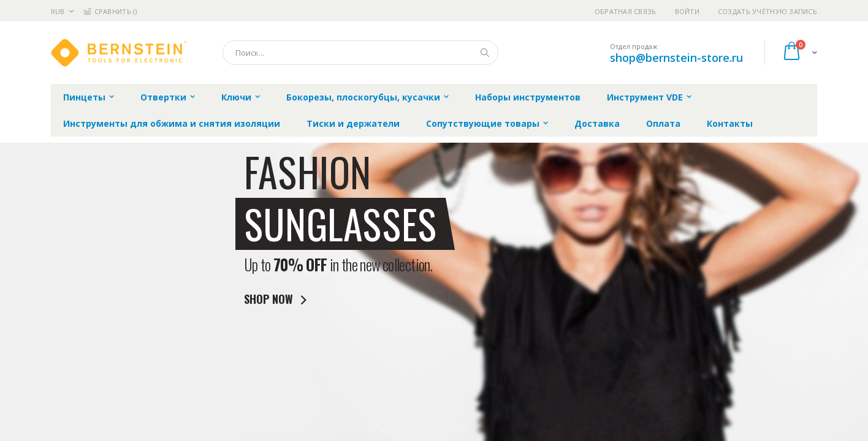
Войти (687, 11)
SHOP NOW (278, 299)
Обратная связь (626, 11)
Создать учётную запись (767, 11)
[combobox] (360, 53)
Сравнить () (110, 11)
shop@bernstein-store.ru (676, 58)
